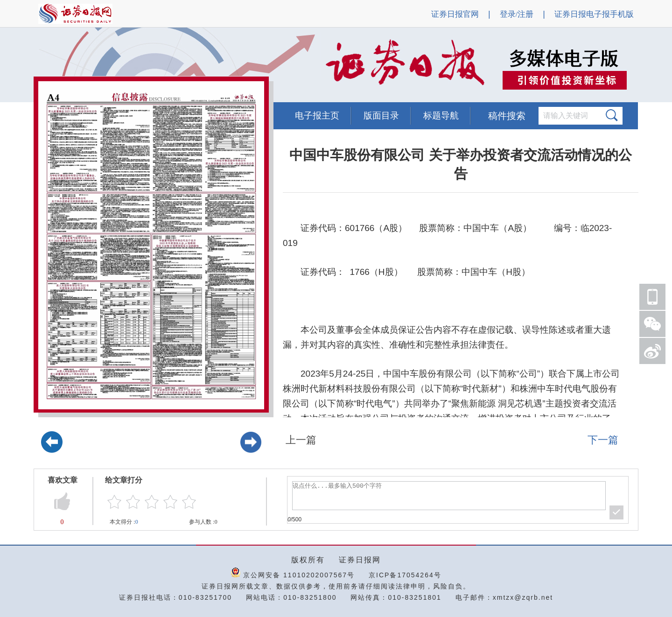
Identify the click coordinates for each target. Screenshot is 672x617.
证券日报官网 (455, 14)
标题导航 (441, 116)
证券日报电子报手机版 (594, 14)
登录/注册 (517, 14)
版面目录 (381, 116)
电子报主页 (317, 116)
